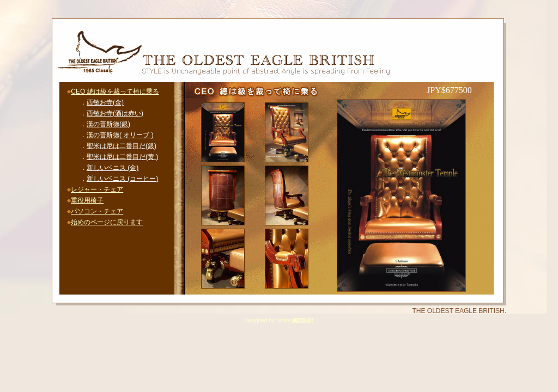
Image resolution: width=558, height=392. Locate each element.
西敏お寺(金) (105, 102)
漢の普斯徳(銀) (108, 124)
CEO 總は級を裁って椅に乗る (115, 91)
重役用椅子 (87, 200)
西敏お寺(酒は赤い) (115, 113)
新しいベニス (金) (113, 168)
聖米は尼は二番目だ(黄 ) (122, 157)
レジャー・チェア (97, 189)
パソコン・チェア (97, 211)
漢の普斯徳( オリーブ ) (120, 135)
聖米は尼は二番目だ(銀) (122, 146)
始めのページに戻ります (107, 222)
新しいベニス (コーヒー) (122, 179)
